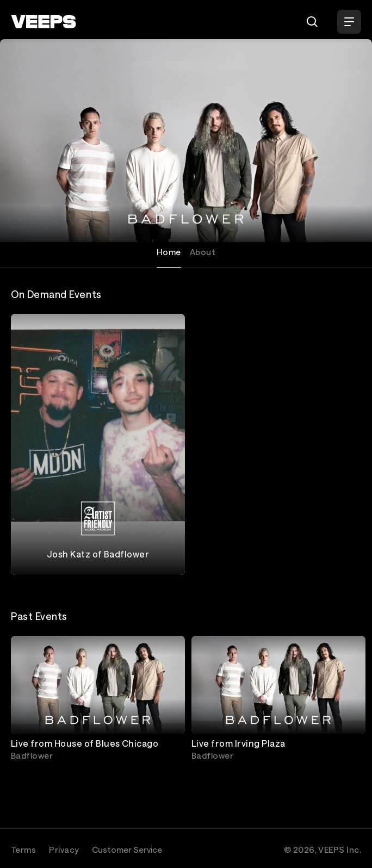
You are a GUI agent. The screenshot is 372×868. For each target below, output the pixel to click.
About (203, 252)
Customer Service (127, 850)
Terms (23, 850)
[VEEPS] (44, 22)
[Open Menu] (349, 22)
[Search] (312, 22)
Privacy (64, 850)
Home (169, 252)
